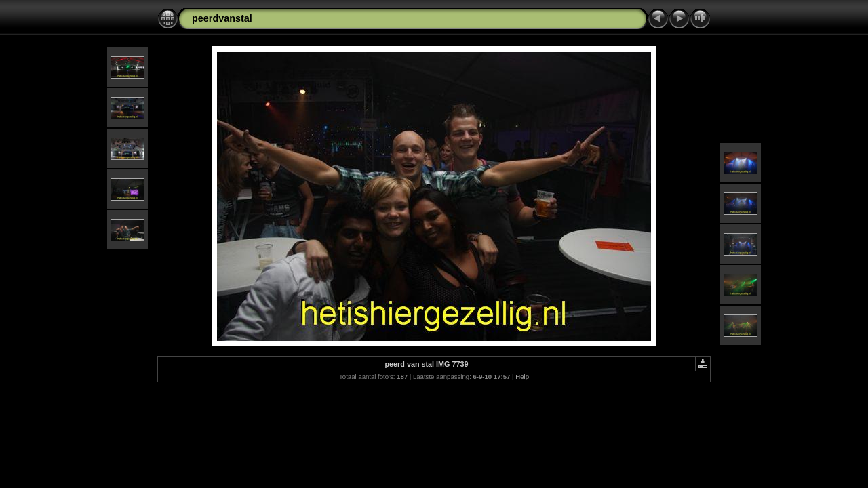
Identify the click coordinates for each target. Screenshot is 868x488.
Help (522, 377)
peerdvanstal (222, 18)
